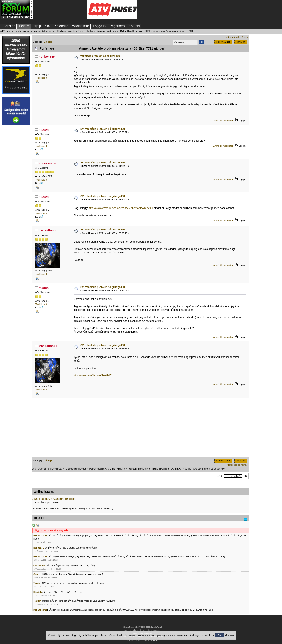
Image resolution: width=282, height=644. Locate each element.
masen (44, 129)
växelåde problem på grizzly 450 (100, 56)
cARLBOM (144, 31)
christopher (39, 565)
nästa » (245, 37)
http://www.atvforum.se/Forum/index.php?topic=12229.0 (121, 208)
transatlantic (48, 230)
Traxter (37, 583)
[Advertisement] (60, 9)
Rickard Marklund (129, 31)
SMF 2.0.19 (129, 630)
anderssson (48, 163)
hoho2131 (38, 548)
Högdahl (38, 592)
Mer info (229, 635)
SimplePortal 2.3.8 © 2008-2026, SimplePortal (143, 627)
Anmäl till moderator (223, 121)
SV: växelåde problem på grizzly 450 (103, 129)
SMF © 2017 (140, 630)
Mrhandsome (40, 535)
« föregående (233, 37)
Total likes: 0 (41, 78)
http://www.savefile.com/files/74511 (94, 375)
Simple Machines (154, 630)
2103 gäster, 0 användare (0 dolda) (54, 499)
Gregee (37, 574)
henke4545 (47, 57)
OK (220, 635)
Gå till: (220, 476)
